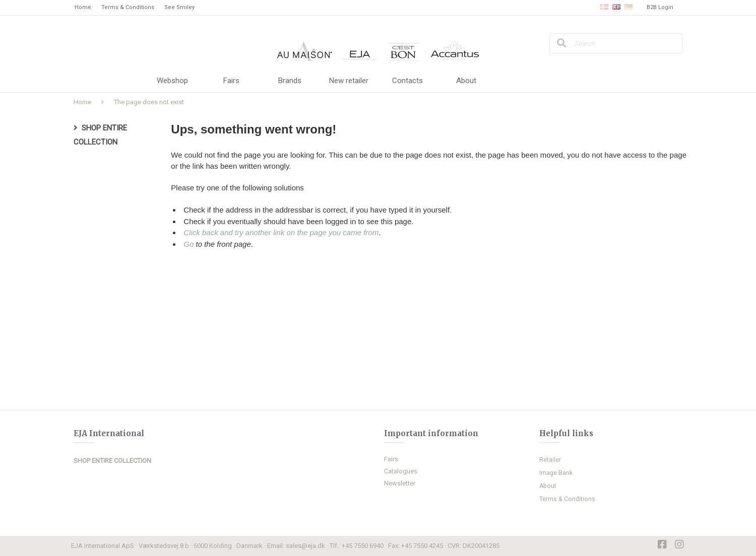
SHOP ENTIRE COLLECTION (112, 461)
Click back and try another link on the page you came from (281, 232)
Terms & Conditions (128, 7)
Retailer (550, 460)
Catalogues (401, 471)
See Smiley (179, 7)
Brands (290, 81)
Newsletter (400, 483)
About (466, 81)
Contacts (407, 81)
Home (83, 7)
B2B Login (660, 7)
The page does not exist (149, 102)
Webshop (172, 81)
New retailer (349, 81)
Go (188, 244)
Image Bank (556, 473)
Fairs (231, 81)
